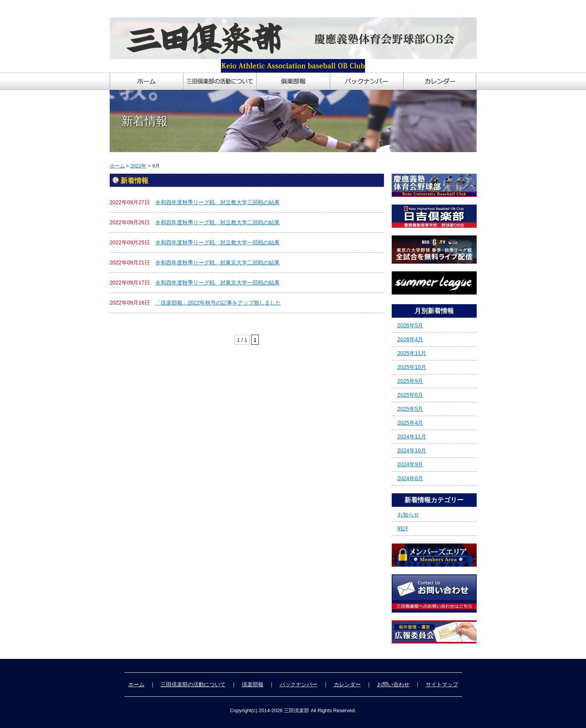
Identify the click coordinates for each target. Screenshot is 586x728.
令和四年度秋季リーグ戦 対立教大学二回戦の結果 (217, 222)
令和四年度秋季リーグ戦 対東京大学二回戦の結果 (217, 262)
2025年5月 (410, 409)
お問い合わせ (393, 684)
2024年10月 (412, 450)
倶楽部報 (253, 684)
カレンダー (347, 684)
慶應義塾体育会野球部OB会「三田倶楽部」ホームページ (178, 8)
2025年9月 (410, 381)
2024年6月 (410, 478)
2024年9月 (410, 464)
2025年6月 (410, 395)
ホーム (117, 166)
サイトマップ (442, 684)
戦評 (403, 528)
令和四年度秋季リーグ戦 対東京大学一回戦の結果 (217, 283)
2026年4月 (410, 339)
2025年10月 (412, 367)
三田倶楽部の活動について (193, 684)
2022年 (138, 166)
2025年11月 (412, 353)
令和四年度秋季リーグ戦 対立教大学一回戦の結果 (217, 242)
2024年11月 (412, 437)
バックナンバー (299, 684)
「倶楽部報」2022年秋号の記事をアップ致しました (218, 303)
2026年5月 (410, 325)
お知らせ (408, 515)
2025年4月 (410, 423)
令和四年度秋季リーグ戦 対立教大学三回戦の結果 (217, 202)
